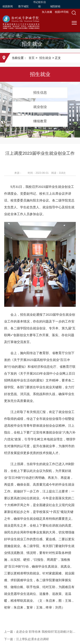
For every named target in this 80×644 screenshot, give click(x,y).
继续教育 (40, 121)
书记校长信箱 (39, 4)
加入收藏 (47, 12)
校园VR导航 (62, 12)
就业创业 (40, 107)
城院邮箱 (55, 6)
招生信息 (40, 93)
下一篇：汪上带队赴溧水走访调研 (26, 639)
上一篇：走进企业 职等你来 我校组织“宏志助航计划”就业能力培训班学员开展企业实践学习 (40, 632)
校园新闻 (8, 6)
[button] (74, 13)
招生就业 (45, 58)
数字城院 (23, 6)
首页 (32, 58)
